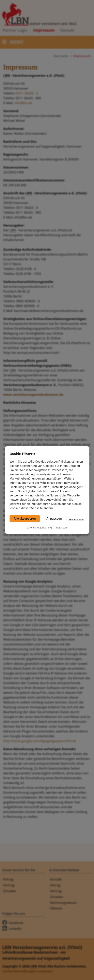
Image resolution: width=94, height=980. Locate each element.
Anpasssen (54, 518)
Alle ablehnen (76, 520)
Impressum (61, 528)
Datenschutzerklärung (39, 528)
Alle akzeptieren (25, 518)
